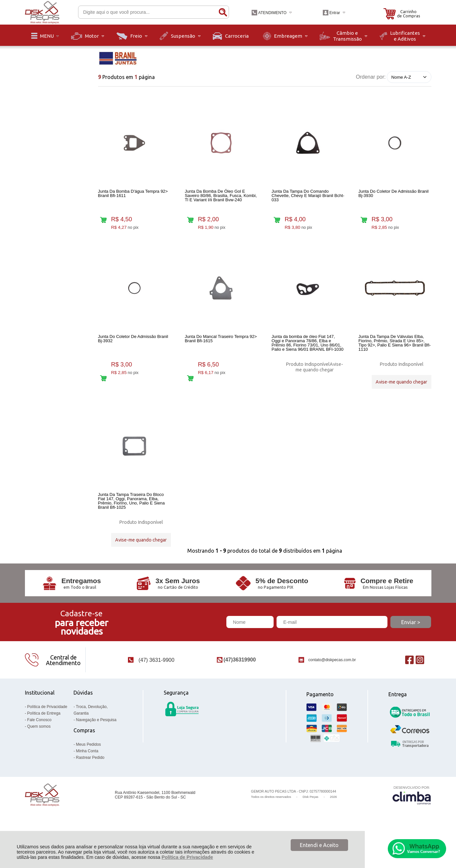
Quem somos (39, 755)
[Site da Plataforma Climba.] (412, 824)
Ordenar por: (371, 77)
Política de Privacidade (187, 857)
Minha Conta (87, 780)
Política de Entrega (44, 742)
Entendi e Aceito (319, 845)
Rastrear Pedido (90, 786)
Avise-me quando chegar (320, 375)
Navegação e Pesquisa (96, 749)
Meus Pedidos (89, 773)
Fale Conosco (39, 749)
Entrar (335, 13)
